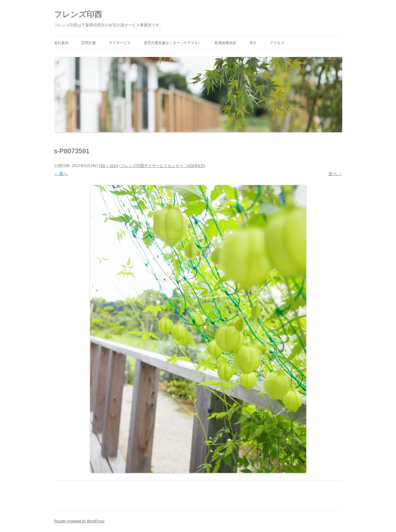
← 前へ (61, 174)
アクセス (277, 43)
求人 (253, 43)
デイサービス (120, 43)
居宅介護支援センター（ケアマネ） (173, 43)
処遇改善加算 (225, 43)
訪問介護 (89, 43)
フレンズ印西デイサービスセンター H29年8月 (162, 166)
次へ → (335, 174)
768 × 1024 (108, 166)
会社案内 (61, 43)
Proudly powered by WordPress (79, 521)
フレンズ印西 (78, 14)
